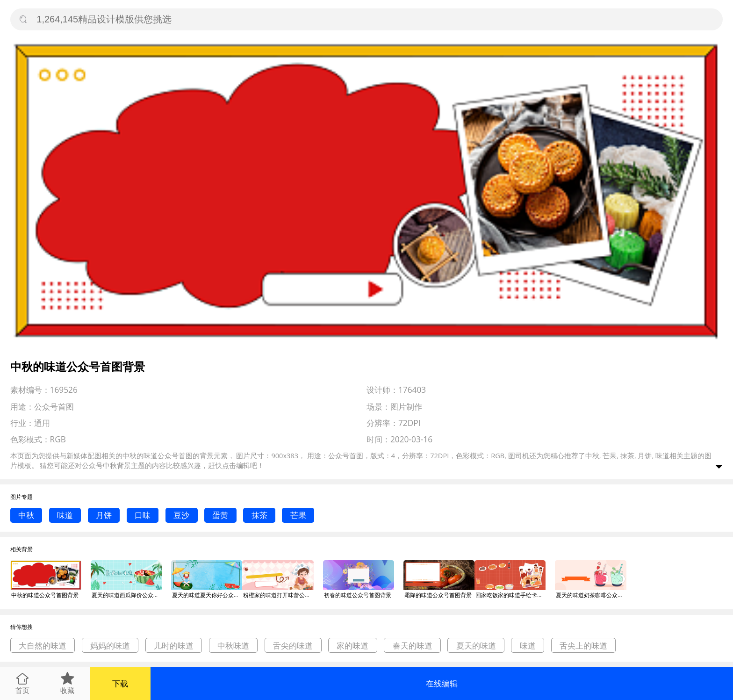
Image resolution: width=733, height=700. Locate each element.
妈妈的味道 (110, 646)
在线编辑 (442, 683)
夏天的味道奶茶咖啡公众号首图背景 (591, 595)
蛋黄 (220, 515)
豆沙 (181, 515)
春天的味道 (413, 646)
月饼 (104, 515)
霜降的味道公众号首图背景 (438, 595)
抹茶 (259, 515)
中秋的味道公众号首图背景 (45, 595)
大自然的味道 (43, 646)
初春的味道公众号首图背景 (358, 595)
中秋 (26, 515)
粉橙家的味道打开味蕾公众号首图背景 (278, 595)
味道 (65, 515)
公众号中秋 (99, 465)
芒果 (298, 515)
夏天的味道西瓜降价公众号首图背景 (127, 595)
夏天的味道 (476, 646)
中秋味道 (233, 646)
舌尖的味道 (293, 646)
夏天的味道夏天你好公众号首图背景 (207, 595)
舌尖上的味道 (583, 646)
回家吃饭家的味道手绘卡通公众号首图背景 (510, 595)
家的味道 (352, 646)
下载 (120, 683)
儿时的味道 (174, 646)
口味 (143, 515)
